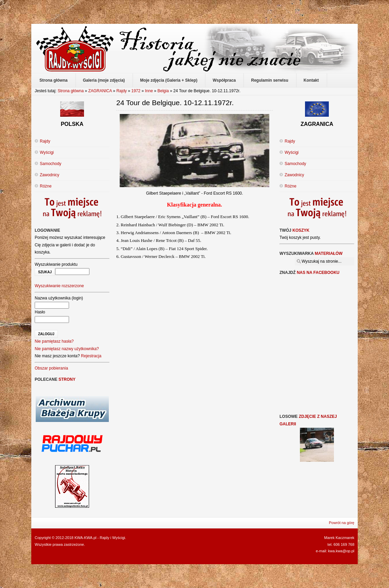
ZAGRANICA (100, 91)
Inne (149, 91)
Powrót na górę (342, 523)
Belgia (163, 91)
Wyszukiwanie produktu (56, 264)
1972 (136, 91)
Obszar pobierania (51, 368)
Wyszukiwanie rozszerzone (59, 286)
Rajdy (122, 91)
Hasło (40, 312)
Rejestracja (91, 356)
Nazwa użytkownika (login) (59, 298)
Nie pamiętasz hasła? (54, 341)
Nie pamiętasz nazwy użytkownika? (67, 349)
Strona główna (71, 91)
